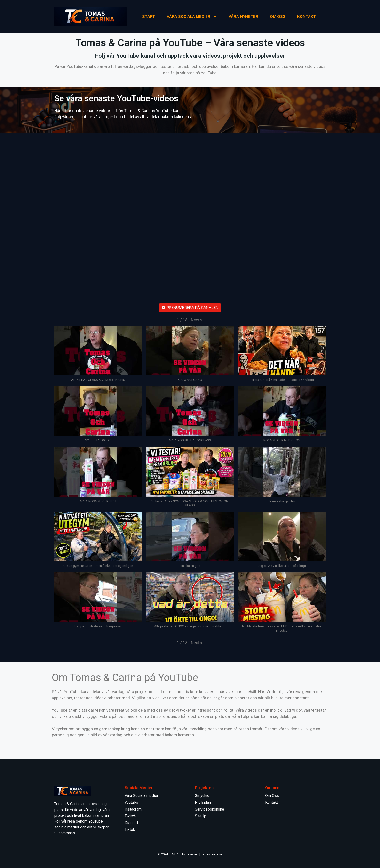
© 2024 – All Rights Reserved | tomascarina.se (190, 854)
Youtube (131, 802)
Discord (131, 823)
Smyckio (202, 796)
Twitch (130, 816)
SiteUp (201, 816)
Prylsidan (203, 802)
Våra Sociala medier (192, 17)
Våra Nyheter (243, 16)
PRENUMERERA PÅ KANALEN (190, 308)
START (149, 16)
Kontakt (272, 802)
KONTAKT (307, 16)
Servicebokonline (210, 809)
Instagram (133, 809)
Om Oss (278, 16)
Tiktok (130, 830)
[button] (197, 320)
